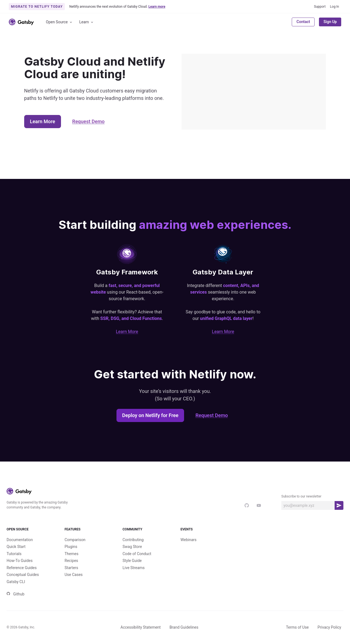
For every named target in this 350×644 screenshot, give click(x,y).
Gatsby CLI (16, 582)
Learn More (43, 121)
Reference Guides (22, 568)
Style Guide (132, 561)
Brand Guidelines (184, 627)
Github (16, 594)
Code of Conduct (137, 554)
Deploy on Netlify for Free (150, 415)
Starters (71, 568)
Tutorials (14, 554)
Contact (303, 22)
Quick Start (16, 547)
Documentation (20, 540)
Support (320, 7)
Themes (71, 554)
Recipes (71, 561)
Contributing (133, 540)
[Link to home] (21, 22)
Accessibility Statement (141, 627)
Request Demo (88, 121)
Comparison (75, 540)
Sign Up (330, 22)
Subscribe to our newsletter (301, 496)
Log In (334, 7)
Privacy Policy (329, 627)
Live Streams (134, 568)
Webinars (188, 540)
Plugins (71, 547)
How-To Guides (20, 561)
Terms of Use (297, 627)
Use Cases (74, 575)
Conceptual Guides (23, 575)
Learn (87, 22)
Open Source (59, 22)
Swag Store (132, 547)
